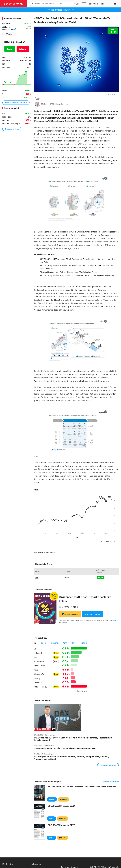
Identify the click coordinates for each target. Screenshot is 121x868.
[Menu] (115, 4)
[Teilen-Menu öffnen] (105, 104)
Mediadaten (8, 864)
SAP (35, 649)
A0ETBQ (6, 27)
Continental (38, 682)
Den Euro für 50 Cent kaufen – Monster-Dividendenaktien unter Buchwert (81, 787)
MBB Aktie (6, 23)
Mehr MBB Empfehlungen (108, 765)
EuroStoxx (83, 643)
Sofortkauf (70, 614)
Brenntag (37, 678)
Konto (116, 620)
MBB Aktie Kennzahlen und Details (16, 103)
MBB (37, 98)
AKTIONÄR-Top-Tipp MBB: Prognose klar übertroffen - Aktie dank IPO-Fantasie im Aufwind (77, 276)
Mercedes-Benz (39, 661)
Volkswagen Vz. (39, 674)
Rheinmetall (38, 653)
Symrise (36, 670)
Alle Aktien (36, 864)
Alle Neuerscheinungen (111, 781)
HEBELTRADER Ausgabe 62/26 (61, 806)
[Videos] (103, 4)
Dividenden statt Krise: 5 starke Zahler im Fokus (85, 599)
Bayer (36, 657)
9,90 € (51, 819)
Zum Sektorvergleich (12, 129)
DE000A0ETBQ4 (9, 29)
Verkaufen (23, 49)
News (56, 653)
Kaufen (10, 49)
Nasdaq (43, 643)
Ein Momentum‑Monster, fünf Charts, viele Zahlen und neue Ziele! (65, 748)
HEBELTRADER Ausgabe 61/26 (61, 825)
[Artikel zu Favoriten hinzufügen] (116, 104)
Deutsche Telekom (40, 687)
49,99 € (52, 799)
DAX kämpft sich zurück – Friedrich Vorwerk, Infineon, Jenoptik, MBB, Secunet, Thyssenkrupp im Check (71, 758)
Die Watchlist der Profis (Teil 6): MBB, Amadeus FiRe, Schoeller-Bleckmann (71, 272)
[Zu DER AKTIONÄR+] (93, 4)
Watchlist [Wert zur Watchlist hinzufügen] (9, 34)
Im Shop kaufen (93, 614)
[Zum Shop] (78, 4)
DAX (35, 643)
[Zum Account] (84, 3)
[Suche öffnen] (32, 4)
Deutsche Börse (39, 666)
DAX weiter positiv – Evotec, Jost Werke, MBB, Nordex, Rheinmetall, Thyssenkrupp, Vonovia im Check (73, 739)
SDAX (73, 643)
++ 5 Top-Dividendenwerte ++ (60, 10)
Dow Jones (55, 643)
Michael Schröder (62, 104)
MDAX (65, 643)
